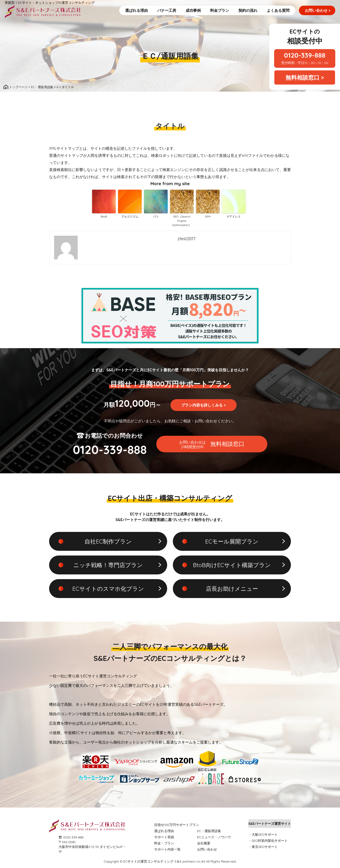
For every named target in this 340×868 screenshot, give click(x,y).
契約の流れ (248, 10)
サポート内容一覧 (167, 849)
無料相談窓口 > (305, 77)
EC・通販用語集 (209, 831)
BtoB (104, 216)
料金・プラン (164, 843)
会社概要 (204, 843)
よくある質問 (278, 10)
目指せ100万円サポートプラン (177, 825)
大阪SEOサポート (265, 834)
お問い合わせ (318, 10)
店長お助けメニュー (232, 589)
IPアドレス (234, 216)
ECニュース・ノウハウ (214, 837)
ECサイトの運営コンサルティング (148, 861)
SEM (208, 216)
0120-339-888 (73, 837)
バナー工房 (167, 10)
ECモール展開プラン (232, 541)
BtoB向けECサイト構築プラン (232, 565)
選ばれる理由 (136, 10)
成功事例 (193, 10)
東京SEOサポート (265, 847)
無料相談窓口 (212, 445)
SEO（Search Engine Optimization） (182, 221)
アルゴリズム (130, 216)
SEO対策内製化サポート (270, 841)
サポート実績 (164, 837)
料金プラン (220, 10)
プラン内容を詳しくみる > (203, 405)
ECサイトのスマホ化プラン (108, 589)
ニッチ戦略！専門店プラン (108, 565)
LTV (156, 216)
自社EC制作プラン (108, 541)
